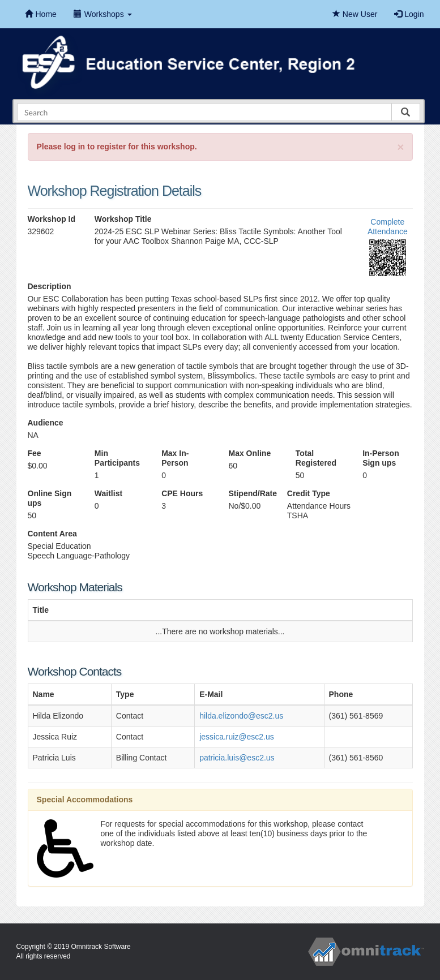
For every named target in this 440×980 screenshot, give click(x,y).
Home (41, 14)
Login (409, 14)
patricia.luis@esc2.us (237, 758)
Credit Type (309, 493)
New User (355, 14)
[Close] (400, 147)
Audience (46, 423)
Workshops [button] (103, 14)
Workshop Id (52, 219)
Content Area (52, 534)
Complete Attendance (388, 227)
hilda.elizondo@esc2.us (241, 716)
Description (50, 286)
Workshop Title (123, 219)
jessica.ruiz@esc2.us (237, 737)
